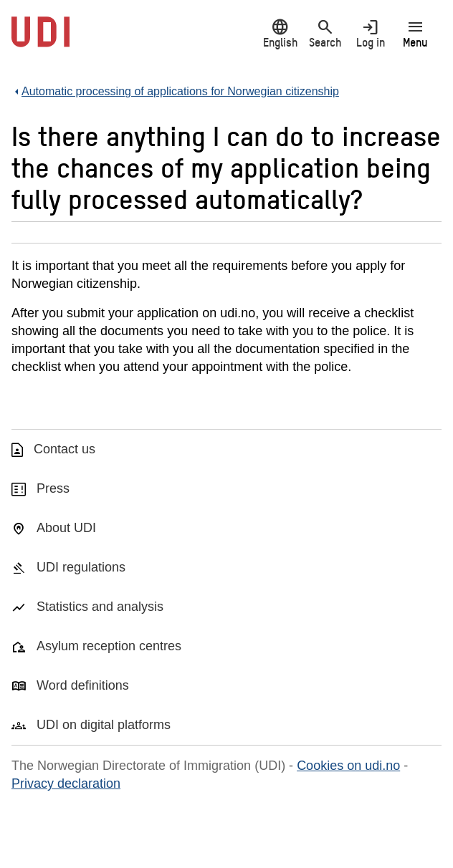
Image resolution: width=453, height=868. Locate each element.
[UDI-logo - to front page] (40, 39)
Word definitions (83, 685)
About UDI (66, 528)
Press (53, 488)
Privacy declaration (66, 783)
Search (325, 33)
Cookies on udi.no (348, 766)
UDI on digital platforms (104, 725)
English (280, 33)
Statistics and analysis (100, 607)
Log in (370, 33)
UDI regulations (81, 567)
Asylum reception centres (109, 646)
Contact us (65, 449)
